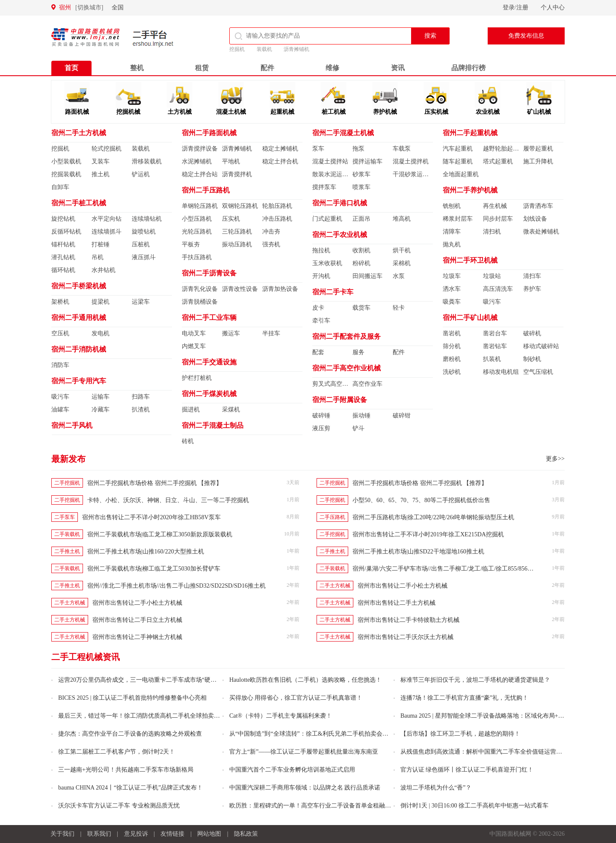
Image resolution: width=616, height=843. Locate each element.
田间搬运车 (367, 276)
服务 (358, 352)
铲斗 (358, 428)
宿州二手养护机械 (470, 190)
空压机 (60, 333)
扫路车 (141, 397)
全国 (118, 7)
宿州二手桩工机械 (79, 203)
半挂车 (271, 333)
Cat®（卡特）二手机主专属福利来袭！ (281, 716)
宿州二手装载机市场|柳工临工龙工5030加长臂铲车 (154, 569)
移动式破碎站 (541, 346)
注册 (522, 7)
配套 (318, 352)
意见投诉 (136, 834)
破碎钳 (402, 416)
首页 (71, 68)
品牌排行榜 (468, 68)
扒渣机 (141, 410)
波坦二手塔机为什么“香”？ (436, 788)
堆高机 (402, 219)
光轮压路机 (197, 232)
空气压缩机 (538, 372)
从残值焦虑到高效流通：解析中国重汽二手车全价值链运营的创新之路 (483, 752)
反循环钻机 (66, 232)
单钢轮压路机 (200, 206)
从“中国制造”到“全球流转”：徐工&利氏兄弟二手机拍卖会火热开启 (311, 734)
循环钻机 (63, 270)
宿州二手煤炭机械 (209, 394)
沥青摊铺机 (296, 49)
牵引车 (321, 321)
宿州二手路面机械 (209, 133)
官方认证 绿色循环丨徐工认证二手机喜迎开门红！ (467, 770)
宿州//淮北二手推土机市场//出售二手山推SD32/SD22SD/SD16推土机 (176, 586)
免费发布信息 (526, 36)
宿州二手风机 (72, 425)
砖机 (188, 441)
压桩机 (141, 244)
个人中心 (553, 7)
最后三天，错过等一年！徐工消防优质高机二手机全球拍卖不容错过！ (140, 716)
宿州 (81, 7)
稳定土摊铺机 (280, 149)
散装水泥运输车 (332, 174)
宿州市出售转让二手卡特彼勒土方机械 (409, 620)
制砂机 (532, 359)
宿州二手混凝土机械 (343, 133)
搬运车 (231, 333)
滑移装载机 (147, 161)
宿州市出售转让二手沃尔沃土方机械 (406, 637)
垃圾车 (452, 276)
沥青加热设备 (280, 289)
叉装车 (101, 161)
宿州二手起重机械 (470, 133)
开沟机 (321, 276)
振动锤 (361, 416)
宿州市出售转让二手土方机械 (397, 603)
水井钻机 (104, 270)
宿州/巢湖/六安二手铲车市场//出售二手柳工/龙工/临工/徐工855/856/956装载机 (454, 569)
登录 (509, 7)
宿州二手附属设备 (340, 400)
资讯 (398, 68)
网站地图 (209, 834)
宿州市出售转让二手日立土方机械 (137, 620)
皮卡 (318, 308)
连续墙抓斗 (107, 232)
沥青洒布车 (538, 206)
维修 (332, 68)
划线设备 (535, 219)
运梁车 (141, 302)
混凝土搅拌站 (330, 161)
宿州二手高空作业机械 (346, 368)
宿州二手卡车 (333, 292)
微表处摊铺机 (541, 232)
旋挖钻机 (63, 219)
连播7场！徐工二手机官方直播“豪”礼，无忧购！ (464, 698)
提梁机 (101, 302)
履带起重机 (538, 149)
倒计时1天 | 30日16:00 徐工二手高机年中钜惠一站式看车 (474, 806)
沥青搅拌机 (237, 174)
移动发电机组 (501, 372)
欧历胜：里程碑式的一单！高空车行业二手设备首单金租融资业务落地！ (311, 806)
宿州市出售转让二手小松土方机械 (403, 586)
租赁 (202, 68)
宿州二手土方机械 (79, 133)
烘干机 (402, 250)
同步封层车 (498, 219)
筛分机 (452, 346)
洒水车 (452, 289)
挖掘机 (237, 49)
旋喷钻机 (144, 232)
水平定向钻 (107, 219)
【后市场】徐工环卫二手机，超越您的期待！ (460, 734)
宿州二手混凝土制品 (213, 425)
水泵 (399, 276)
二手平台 (153, 38)
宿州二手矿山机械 (470, 318)
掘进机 (191, 410)
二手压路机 (332, 517)
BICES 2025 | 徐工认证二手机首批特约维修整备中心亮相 (132, 698)
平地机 (231, 161)
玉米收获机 (327, 263)
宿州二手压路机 (206, 190)
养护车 (532, 289)
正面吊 (361, 219)
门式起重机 (327, 219)
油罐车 (60, 410)
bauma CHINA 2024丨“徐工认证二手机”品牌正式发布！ (130, 788)
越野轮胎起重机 (503, 149)
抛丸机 (452, 244)
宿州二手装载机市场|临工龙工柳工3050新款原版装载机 (160, 534)
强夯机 (271, 244)
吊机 (98, 257)
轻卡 (399, 308)
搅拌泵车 (324, 187)
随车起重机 (458, 161)
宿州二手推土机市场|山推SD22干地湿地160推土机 (418, 552)
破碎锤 (321, 416)
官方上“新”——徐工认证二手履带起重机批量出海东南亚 (304, 752)
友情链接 (172, 834)
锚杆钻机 (63, 244)
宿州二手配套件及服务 (346, 336)
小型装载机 (66, 161)
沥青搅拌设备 (200, 149)
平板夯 (191, 244)
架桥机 (60, 302)
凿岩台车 (495, 333)
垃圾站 (492, 276)
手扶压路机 (197, 257)
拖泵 (358, 149)
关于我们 (62, 834)
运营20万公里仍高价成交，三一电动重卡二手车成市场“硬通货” (140, 680)
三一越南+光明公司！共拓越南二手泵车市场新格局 (126, 770)
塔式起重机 (498, 161)
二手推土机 (67, 551)
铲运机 (141, 174)
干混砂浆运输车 (413, 174)
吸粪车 (452, 302)
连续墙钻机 (147, 219)
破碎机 (532, 333)
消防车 (60, 365)
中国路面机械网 (85, 37)
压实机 (231, 219)
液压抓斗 (144, 257)
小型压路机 (197, 219)
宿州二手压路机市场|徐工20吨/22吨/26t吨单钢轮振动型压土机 (433, 517)
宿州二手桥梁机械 (79, 286)
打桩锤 (101, 244)
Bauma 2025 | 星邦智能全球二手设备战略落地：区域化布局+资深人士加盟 (483, 716)
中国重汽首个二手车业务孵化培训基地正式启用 (292, 770)
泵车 (318, 149)
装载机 (264, 49)
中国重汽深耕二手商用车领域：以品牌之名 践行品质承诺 (305, 788)
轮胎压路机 (277, 206)
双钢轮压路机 (240, 206)
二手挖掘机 (67, 483)
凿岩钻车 (495, 346)
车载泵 (402, 149)
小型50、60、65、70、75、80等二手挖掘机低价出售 (421, 500)
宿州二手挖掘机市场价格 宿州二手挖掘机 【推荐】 (155, 483)
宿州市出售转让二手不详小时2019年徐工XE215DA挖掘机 (428, 534)
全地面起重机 (461, 174)
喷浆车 (361, 187)
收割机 (361, 250)
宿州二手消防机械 (79, 349)
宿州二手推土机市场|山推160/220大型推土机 (146, 552)
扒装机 (492, 359)
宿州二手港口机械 (340, 203)
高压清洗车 (498, 289)
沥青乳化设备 (200, 289)
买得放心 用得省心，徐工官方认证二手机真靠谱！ (296, 698)
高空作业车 (367, 384)
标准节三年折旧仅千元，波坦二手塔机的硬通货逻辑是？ (475, 680)
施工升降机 (538, 161)
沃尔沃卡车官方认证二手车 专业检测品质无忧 (119, 806)
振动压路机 (237, 244)
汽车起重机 (458, 149)
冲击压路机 (277, 219)
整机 (137, 68)
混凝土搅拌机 (411, 161)
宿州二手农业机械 (340, 235)
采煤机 (231, 410)
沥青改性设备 (240, 289)
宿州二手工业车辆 (209, 318)
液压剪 (321, 428)
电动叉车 (194, 333)
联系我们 (99, 834)
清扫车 (532, 276)
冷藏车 (101, 410)
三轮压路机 (237, 232)
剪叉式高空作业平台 (332, 384)
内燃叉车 (194, 346)
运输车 (101, 397)
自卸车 (60, 187)
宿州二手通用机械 (79, 318)
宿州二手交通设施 (209, 362)
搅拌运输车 (367, 161)
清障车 (452, 232)
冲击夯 (271, 232)
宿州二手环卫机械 (470, 260)
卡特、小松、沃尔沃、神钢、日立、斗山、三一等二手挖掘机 (168, 500)
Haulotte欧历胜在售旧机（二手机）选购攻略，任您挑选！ (305, 680)
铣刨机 (452, 206)
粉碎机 (361, 263)
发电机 (101, 333)
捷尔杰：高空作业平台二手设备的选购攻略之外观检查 (130, 734)
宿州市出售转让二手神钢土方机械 (137, 637)
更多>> (555, 459)
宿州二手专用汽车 (79, 381)
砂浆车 (361, 174)
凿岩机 (452, 333)
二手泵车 (65, 517)
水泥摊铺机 (197, 161)
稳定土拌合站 (200, 174)
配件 (267, 68)
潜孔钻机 (63, 257)
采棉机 (402, 263)
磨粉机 (452, 359)
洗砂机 (452, 372)
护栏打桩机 (197, 378)
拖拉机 (321, 250)
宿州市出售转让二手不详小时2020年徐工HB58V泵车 (151, 517)
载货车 (361, 308)
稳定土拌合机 (280, 161)
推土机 (101, 174)
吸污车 (60, 397)
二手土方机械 (335, 586)
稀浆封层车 (458, 219)
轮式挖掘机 (107, 149)
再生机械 (495, 206)
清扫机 (492, 232)
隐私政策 (246, 834)
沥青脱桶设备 (200, 302)
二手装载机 (67, 534)
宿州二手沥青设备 (209, 273)
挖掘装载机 (66, 174)
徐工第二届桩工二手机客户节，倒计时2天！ (117, 752)
